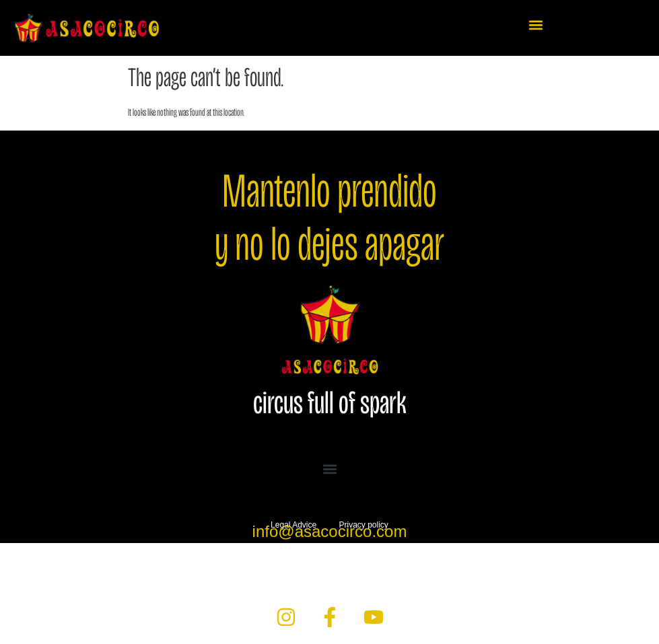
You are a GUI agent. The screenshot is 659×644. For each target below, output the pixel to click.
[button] (536, 25)
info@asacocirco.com (330, 531)
